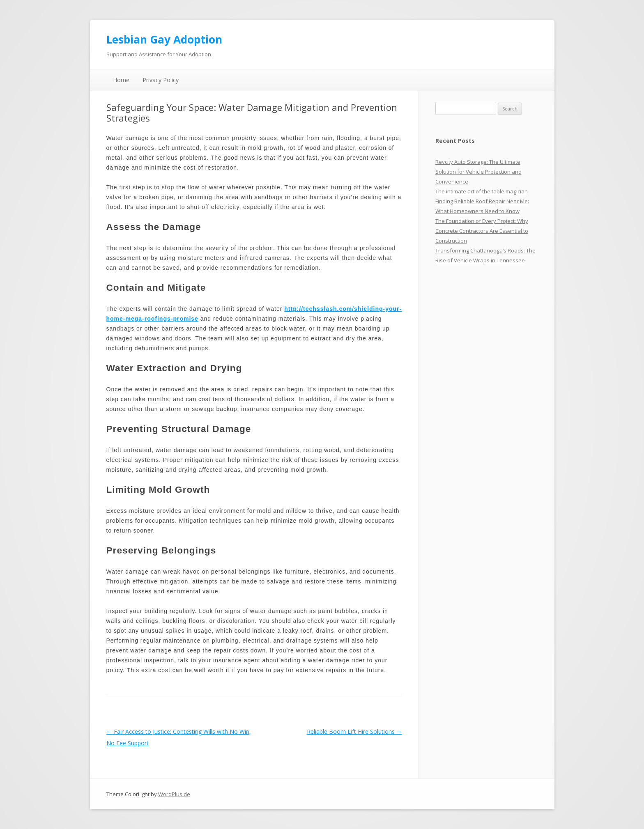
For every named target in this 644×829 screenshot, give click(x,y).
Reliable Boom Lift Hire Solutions (354, 731)
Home (121, 80)
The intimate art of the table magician (482, 191)
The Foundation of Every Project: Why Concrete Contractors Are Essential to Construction (482, 231)
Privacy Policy (161, 80)
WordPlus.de (174, 794)
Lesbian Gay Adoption (164, 39)
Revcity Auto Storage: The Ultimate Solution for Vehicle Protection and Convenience (478, 172)
